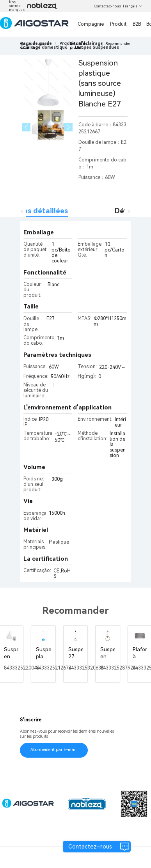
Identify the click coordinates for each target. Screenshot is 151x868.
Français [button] (133, 6)
